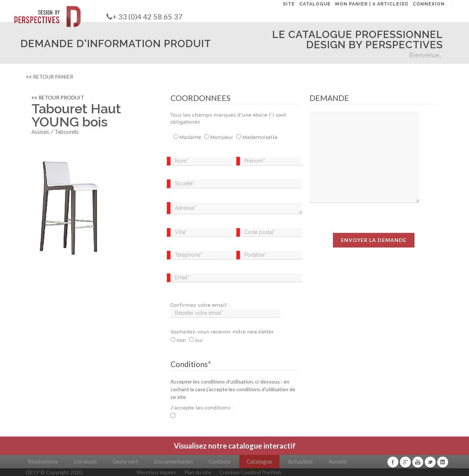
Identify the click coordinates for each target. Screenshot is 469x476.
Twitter (430, 462)
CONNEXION (429, 4)
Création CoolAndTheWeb (250, 472)
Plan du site (198, 472)
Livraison (85, 461)
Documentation (173, 461)
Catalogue (259, 461)
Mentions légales (156, 472)
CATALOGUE (315, 4)
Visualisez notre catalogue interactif (235, 446)
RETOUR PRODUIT (58, 97)
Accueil (337, 461)
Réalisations (43, 461)
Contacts (220, 461)
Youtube (418, 462)
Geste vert (125, 461)
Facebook (393, 462)
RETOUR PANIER (50, 77)
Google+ (405, 462)
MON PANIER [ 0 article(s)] (372, 4)
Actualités (300, 461)
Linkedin (443, 462)
